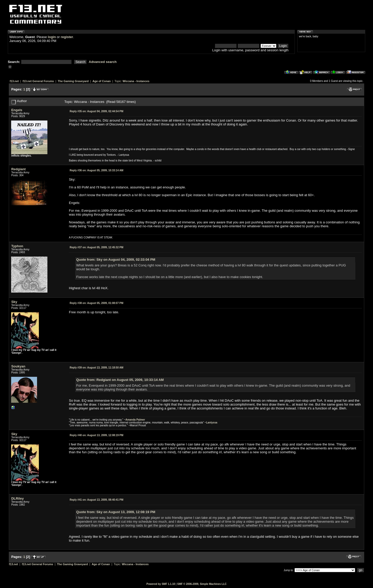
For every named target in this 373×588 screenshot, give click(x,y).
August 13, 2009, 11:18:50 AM (96, 368)
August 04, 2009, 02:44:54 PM (96, 111)
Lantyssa (211, 423)
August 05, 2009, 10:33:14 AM (96, 170)
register (67, 37)
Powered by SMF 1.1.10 (161, 584)
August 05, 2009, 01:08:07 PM (96, 303)
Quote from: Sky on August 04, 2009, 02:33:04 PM (116, 260)
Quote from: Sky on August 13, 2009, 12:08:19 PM (116, 512)
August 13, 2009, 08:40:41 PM (96, 500)
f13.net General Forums (38, 81)
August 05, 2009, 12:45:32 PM (96, 247)
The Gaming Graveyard (73, 81)
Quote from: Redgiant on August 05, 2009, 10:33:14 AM (120, 380)
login (52, 37)
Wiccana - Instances (136, 81)
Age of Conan (102, 81)
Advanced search (103, 62)
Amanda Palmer (135, 420)
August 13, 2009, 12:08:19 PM (96, 435)
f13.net (14, 81)
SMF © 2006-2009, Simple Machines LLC (202, 584)
